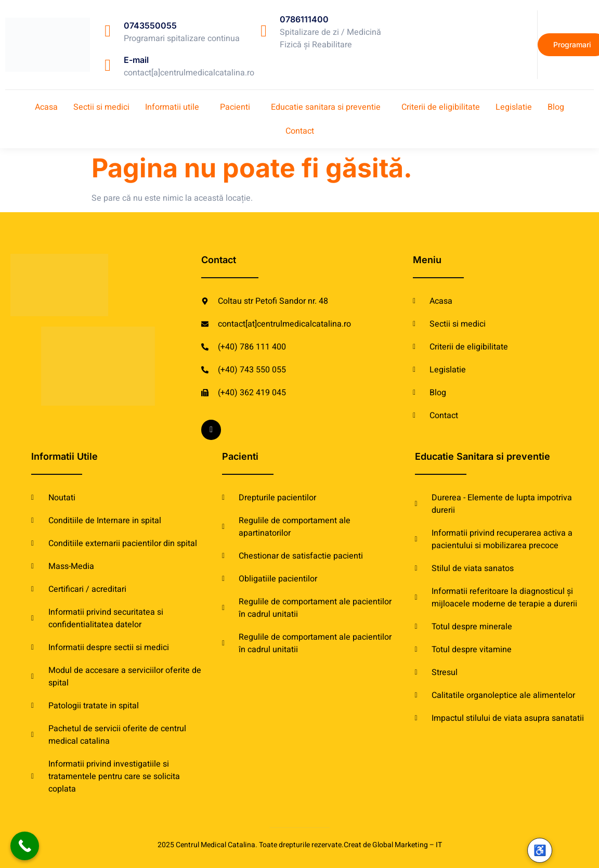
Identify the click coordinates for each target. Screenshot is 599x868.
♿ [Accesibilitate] (540, 850)
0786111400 (304, 19)
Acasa (46, 107)
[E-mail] (108, 65)
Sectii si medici (101, 107)
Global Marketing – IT (407, 845)
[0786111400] (264, 31)
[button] (175, 107)
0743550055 (150, 25)
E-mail (136, 60)
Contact (300, 131)
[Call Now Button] (25, 846)
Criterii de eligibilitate (441, 107)
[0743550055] (108, 31)
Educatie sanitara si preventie (326, 107)
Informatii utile (172, 107)
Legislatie (514, 107)
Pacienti (235, 107)
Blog (556, 107)
